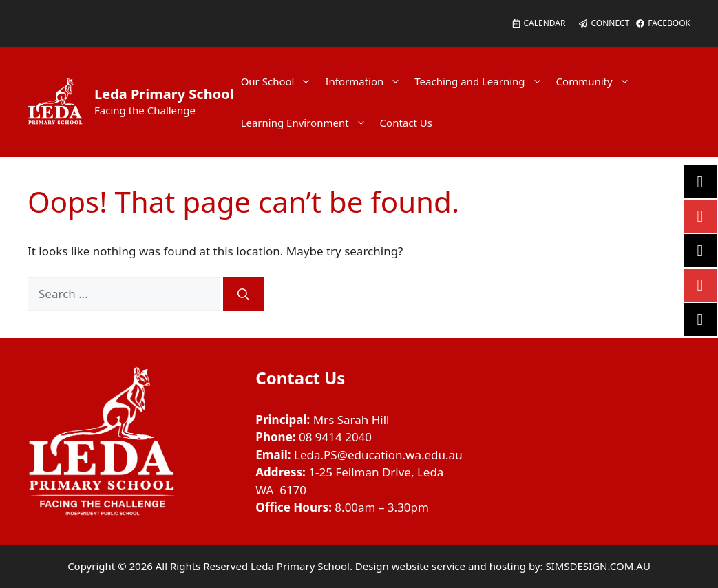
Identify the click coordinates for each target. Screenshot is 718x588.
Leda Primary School (164, 94)
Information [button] (366, 81)
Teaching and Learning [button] (482, 81)
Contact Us (406, 123)
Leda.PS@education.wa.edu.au (378, 455)
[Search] (243, 294)
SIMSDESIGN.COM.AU (598, 566)
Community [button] (596, 81)
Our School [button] (280, 81)
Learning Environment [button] (307, 123)
